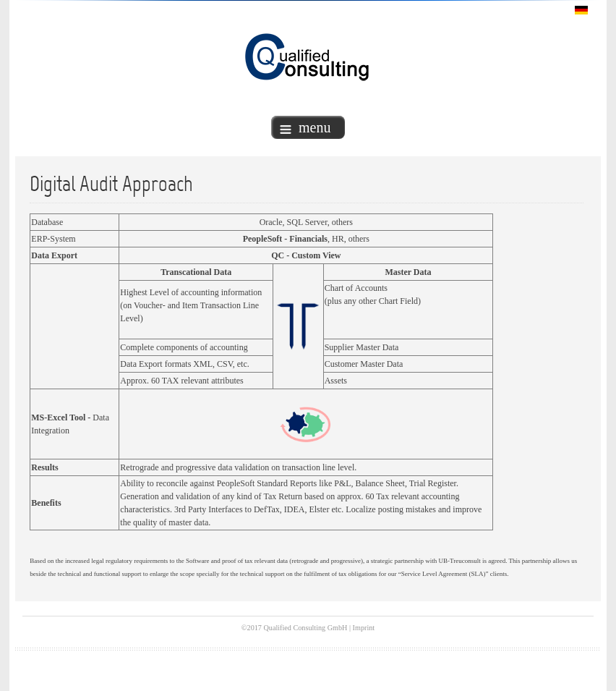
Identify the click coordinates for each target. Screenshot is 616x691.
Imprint (364, 628)
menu (305, 127)
